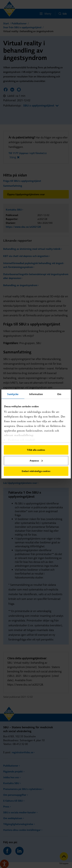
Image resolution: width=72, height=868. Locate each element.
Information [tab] (36, 394)
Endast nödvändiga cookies (36, 471)
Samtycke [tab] (13, 394)
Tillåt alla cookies (36, 450)
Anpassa (36, 461)
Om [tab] (59, 394)
